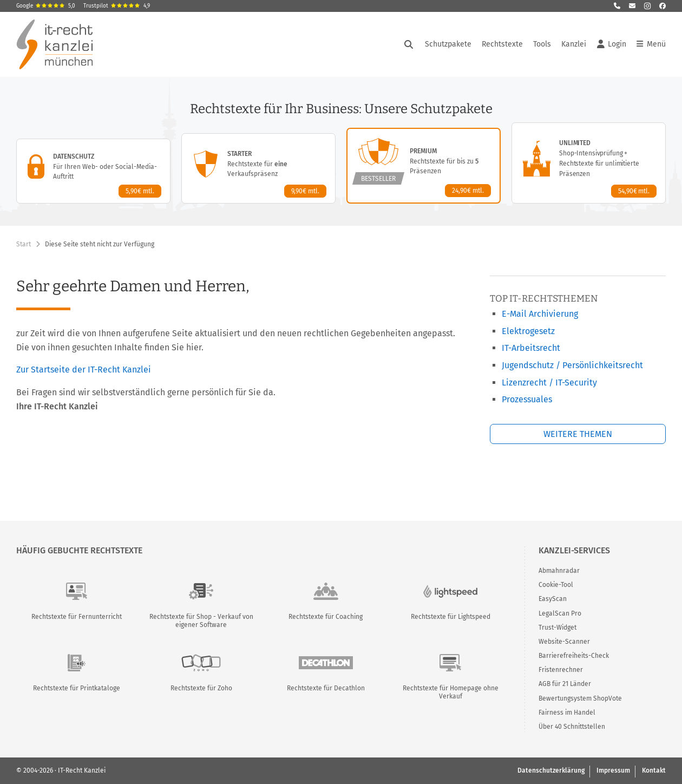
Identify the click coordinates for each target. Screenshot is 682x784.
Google (46, 6)
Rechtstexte (502, 44)
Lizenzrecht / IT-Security (549, 383)
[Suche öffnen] (409, 44)
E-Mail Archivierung (540, 314)
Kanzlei (574, 44)
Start (24, 244)
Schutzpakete (448, 44)
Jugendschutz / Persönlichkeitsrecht (572, 365)
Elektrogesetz (528, 331)
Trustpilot (117, 6)
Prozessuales (527, 399)
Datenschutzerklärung (551, 770)
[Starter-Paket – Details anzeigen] (258, 168)
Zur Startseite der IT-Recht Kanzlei (84, 370)
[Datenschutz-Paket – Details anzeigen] (93, 171)
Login (612, 44)
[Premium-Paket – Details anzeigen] (424, 166)
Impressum (613, 770)
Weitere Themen (578, 434)
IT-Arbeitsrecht (531, 348)
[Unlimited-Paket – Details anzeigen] (589, 163)
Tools (542, 44)
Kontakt (654, 770)
